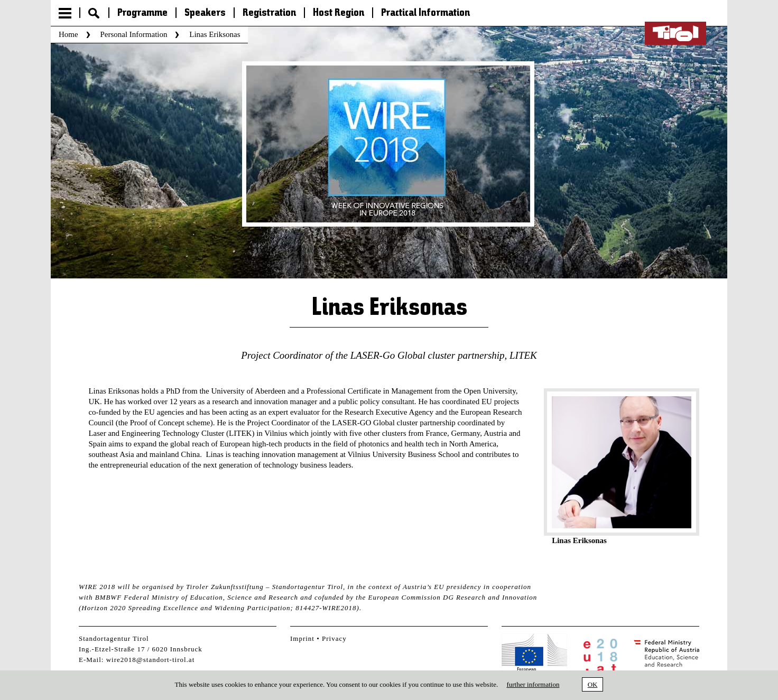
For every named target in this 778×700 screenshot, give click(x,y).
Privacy (334, 638)
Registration (269, 13)
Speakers (205, 13)
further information (533, 684)
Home (68, 34)
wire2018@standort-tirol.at (151, 660)
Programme (142, 13)
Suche (94, 13)
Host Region (339, 13)
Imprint (302, 638)
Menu (65, 13)
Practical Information (425, 13)
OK (593, 684)
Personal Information (133, 34)
